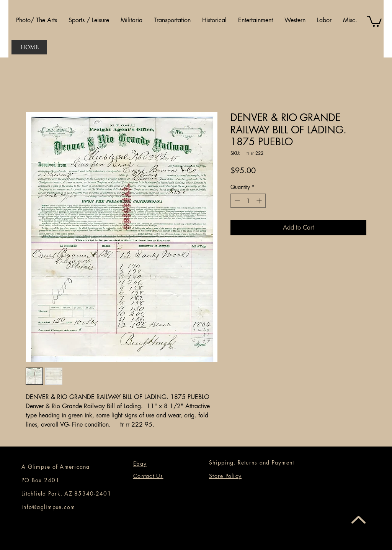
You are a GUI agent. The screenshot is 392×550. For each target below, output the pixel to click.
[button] (37, 20)
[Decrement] (236, 201)
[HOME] (29, 47)
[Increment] (260, 201)
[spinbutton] (248, 201)
